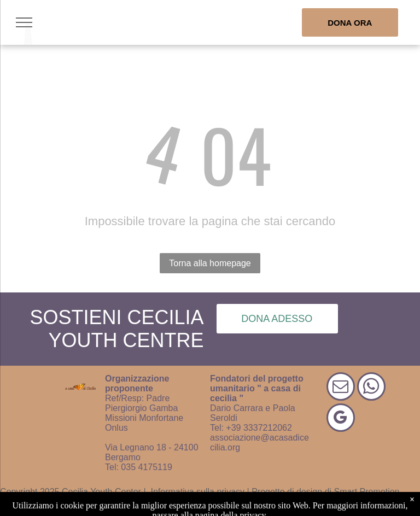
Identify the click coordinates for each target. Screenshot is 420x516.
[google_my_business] (341, 419)
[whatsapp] (371, 388)
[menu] (24, 22)
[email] (341, 388)
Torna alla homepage (210, 263)
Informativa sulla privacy (197, 492)
